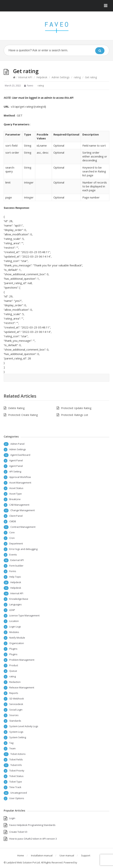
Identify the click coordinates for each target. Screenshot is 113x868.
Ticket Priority (17, 771)
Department (16, 543)
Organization (17, 643)
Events (13, 555)
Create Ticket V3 (18, 832)
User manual (67, 855)
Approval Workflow (20, 477)
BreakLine (15, 499)
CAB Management (19, 505)
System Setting (18, 737)
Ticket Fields (16, 759)
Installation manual (42, 855)
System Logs (16, 732)
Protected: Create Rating (23, 415)
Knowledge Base (19, 599)
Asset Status (16, 488)
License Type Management (24, 615)
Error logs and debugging (23, 549)
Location (14, 621)
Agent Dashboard (20, 455)
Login (12, 818)
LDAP (12, 610)
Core (12, 532)
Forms (13, 571)
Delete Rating (16, 408)
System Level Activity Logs (24, 726)
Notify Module (17, 638)
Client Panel (16, 516)
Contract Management (23, 527)
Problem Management (22, 660)
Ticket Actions (18, 754)
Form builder (16, 566)
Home (21, 855)
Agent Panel (16, 460)
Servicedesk (16, 704)
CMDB (13, 521)
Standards (15, 721)
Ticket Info (16, 765)
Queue (13, 671)
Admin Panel (17, 444)
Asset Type (15, 494)
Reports (14, 693)
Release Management (22, 687)
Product (14, 665)
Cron (12, 538)
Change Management (23, 510)
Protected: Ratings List (75, 415)
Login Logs (15, 627)
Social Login (16, 710)
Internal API (25, 77)
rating (77, 77)
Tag (11, 743)
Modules (14, 632)
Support (86, 855)
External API (17, 560)
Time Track (15, 787)
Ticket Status (16, 776)
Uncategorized (19, 793)
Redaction (15, 682)
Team (12, 748)
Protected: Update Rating (76, 408)
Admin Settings (61, 77)
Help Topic (15, 577)
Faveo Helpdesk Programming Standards (32, 825)
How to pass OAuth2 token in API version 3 (33, 839)
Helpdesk (42, 77)
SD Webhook (17, 699)
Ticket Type (16, 782)
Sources (14, 715)
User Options (17, 798)
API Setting (15, 471)
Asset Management (20, 483)
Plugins (13, 649)
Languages (15, 604)
